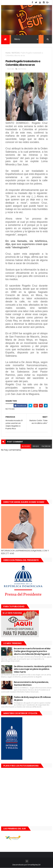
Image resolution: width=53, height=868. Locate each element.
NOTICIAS (16, 53)
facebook (46, 446)
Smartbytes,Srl (34, 865)
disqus (36, 446)
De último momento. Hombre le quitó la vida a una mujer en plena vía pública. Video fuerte (33, 669)
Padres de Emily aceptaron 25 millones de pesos (32, 699)
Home (8, 53)
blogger (26, 446)
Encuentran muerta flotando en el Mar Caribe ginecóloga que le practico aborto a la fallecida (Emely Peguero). (32, 651)
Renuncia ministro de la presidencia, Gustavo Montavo (31, 684)
